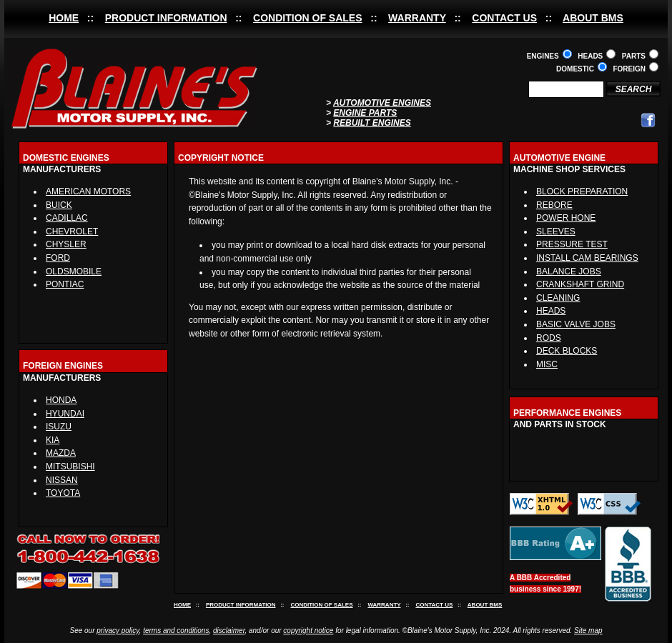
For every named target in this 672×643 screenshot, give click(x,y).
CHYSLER (66, 244)
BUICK (59, 205)
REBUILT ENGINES (372, 123)
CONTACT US (504, 18)
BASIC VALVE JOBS (576, 324)
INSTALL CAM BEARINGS (587, 258)
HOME (64, 18)
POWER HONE (566, 218)
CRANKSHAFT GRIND (580, 284)
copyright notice (308, 630)
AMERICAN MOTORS (88, 191)
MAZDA (61, 453)
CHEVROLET (72, 231)
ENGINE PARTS (365, 113)
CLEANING (558, 298)
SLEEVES (556, 231)
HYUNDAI (65, 414)
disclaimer (229, 630)
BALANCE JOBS (569, 271)
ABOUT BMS (593, 18)
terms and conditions (176, 630)
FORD (58, 258)
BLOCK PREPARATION (582, 191)
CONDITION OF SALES (307, 18)
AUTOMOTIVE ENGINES (382, 103)
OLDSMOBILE (74, 271)
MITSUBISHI (70, 467)
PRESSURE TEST (572, 244)
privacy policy (118, 630)
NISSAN (62, 480)
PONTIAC (65, 284)
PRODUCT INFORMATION (166, 18)
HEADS (551, 311)
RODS (549, 338)
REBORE (554, 205)
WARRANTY (417, 18)
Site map (588, 630)
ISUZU (59, 427)
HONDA (61, 400)
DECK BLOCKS (567, 351)
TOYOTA (63, 493)
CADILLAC (67, 218)
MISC (547, 364)
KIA (53, 440)
